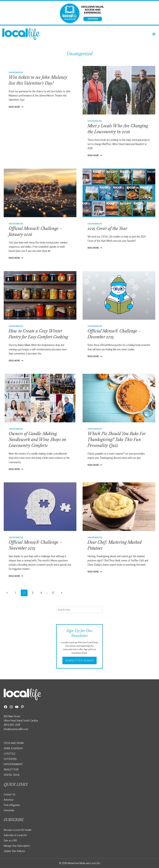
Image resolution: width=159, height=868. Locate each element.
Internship (9, 810)
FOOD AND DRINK (14, 743)
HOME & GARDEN (13, 748)
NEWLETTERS (11, 770)
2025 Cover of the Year (107, 229)
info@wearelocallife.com (16, 729)
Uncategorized (16, 72)
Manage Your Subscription (17, 846)
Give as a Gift (10, 840)
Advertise (9, 800)
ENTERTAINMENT (13, 764)
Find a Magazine (12, 805)
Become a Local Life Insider (18, 830)
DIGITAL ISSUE (12, 775)
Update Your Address (14, 851)
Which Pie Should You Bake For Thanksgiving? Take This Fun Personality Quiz (117, 440)
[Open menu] (154, 34)
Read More (16, 107)
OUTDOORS (10, 759)
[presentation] (119, 90)
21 (53, 593)
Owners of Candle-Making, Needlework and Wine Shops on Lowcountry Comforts (37, 440)
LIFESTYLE (10, 754)
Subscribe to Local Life (15, 835)
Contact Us (10, 794)
